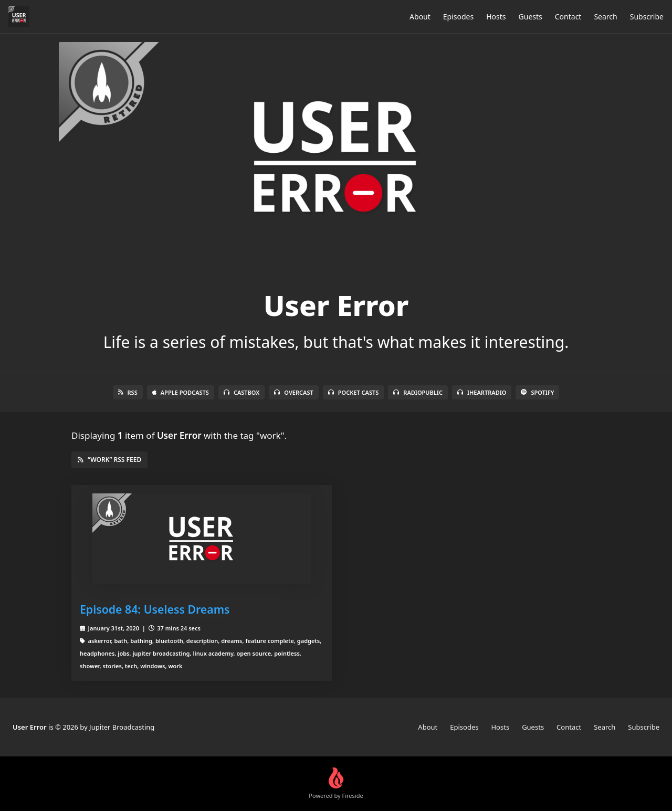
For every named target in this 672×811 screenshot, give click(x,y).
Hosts (496, 17)
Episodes (458, 17)
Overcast (293, 392)
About (420, 17)
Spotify (537, 392)
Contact (568, 17)
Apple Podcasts (181, 392)
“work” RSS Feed (109, 460)
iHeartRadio (482, 392)
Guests (531, 17)
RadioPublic (418, 392)
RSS (128, 392)
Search (605, 17)
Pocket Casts (354, 392)
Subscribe (647, 17)
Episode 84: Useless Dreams (155, 609)
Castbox (241, 392)
